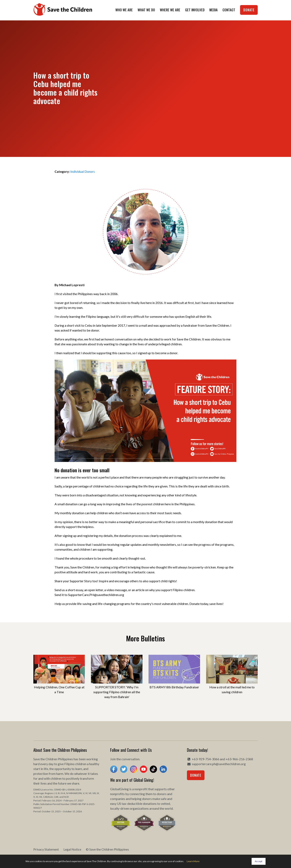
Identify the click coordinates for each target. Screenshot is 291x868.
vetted (165, 803)
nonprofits (117, 794)
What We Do (146, 10)
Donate (249, 10)
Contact (229, 10)
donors (162, 794)
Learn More (193, 861)
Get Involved (195, 10)
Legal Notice (72, 849)
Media (214, 10)
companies (118, 799)
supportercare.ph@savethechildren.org (219, 764)
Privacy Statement (46, 849)
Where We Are (170, 10)
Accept (259, 861)
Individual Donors (83, 171)
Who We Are (124, 10)
